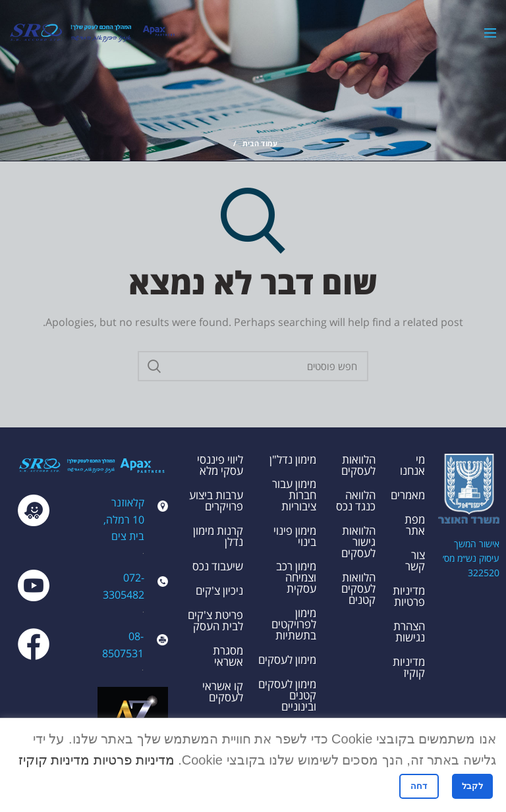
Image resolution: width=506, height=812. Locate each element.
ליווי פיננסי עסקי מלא (220, 465)
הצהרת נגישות (409, 632)
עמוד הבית (260, 143)
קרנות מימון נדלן (218, 536)
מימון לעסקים (287, 660)
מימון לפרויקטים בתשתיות (294, 624)
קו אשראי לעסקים (223, 691)
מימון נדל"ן (293, 459)
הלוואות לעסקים (358, 465)
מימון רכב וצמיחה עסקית (296, 577)
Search (154, 366)
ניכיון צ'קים (219, 590)
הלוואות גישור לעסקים (358, 542)
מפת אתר (415, 525)
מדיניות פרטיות (409, 596)
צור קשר (415, 560)
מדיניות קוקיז (409, 667)
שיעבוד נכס (218, 566)
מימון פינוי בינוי (295, 536)
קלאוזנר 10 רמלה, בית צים (124, 519)
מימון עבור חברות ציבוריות (294, 495)
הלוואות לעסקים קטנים (358, 588)
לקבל (472, 786)
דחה (419, 786)
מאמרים (408, 495)
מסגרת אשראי (228, 656)
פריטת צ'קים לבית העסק (215, 620)
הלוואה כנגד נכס (356, 501)
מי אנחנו (412, 465)
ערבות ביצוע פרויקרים (216, 501)
